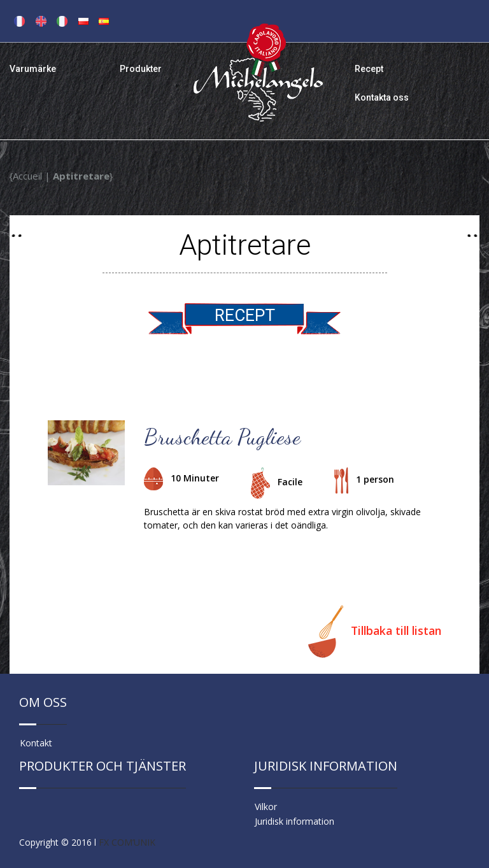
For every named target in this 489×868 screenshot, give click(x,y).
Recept (369, 69)
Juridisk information (294, 821)
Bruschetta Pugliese (222, 437)
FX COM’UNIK (127, 842)
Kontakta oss (382, 97)
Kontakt (36, 743)
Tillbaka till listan (375, 632)
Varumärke (33, 69)
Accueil (27, 176)
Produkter (141, 69)
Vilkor (266, 807)
